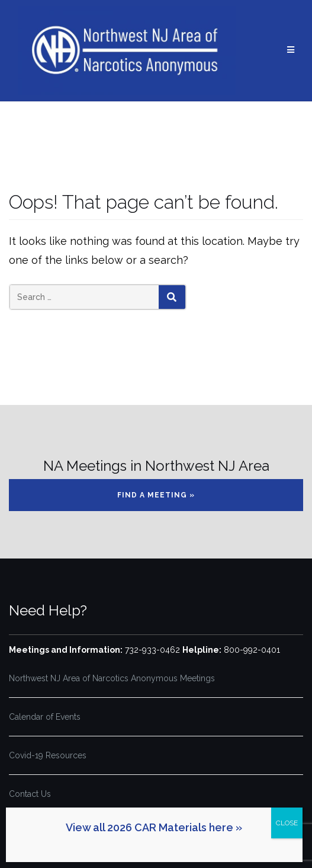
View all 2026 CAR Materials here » (154, 827)
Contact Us (30, 794)
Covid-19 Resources (48, 755)
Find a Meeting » (156, 495)
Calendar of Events (45, 717)
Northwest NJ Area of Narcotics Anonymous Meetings (112, 678)
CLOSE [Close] (287, 823)
